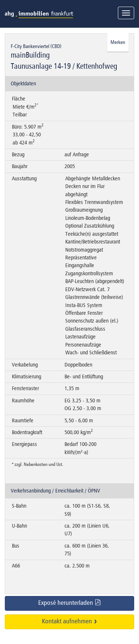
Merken (118, 42)
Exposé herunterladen (70, 603)
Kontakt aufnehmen (70, 621)
